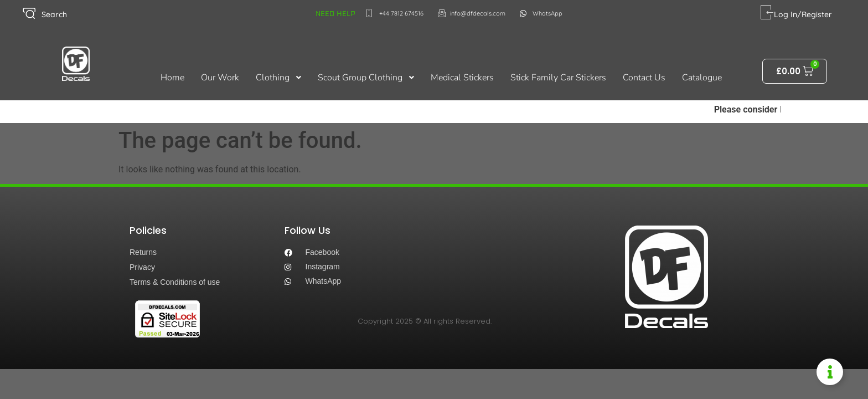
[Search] (29, 14)
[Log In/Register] (767, 12)
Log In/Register (803, 14)
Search (54, 14)
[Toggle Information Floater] (830, 372)
